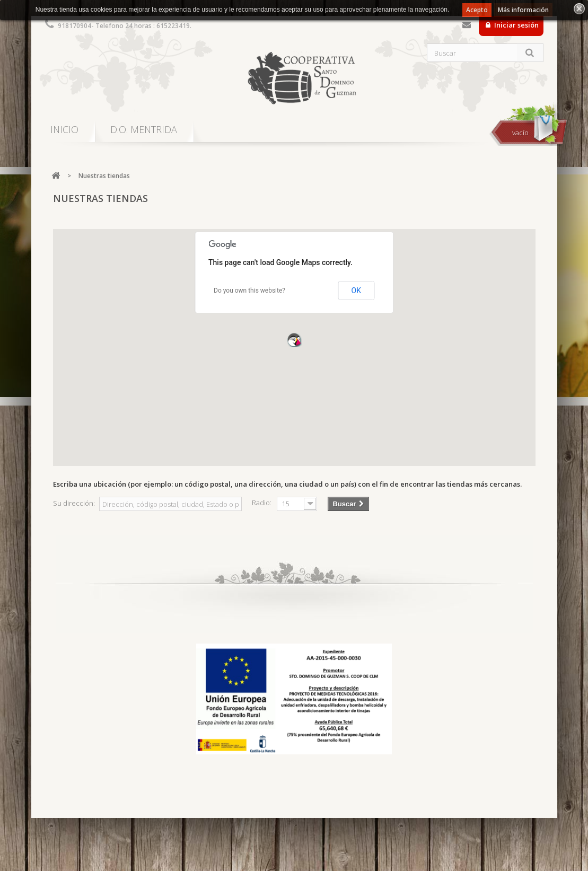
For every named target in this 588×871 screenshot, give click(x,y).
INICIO (64, 129)
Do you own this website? (249, 291)
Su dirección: (74, 503)
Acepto (477, 10)
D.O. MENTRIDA (144, 129)
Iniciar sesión (516, 25)
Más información (523, 10)
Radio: (262, 503)
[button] (294, 340)
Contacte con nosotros (467, 27)
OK (356, 291)
